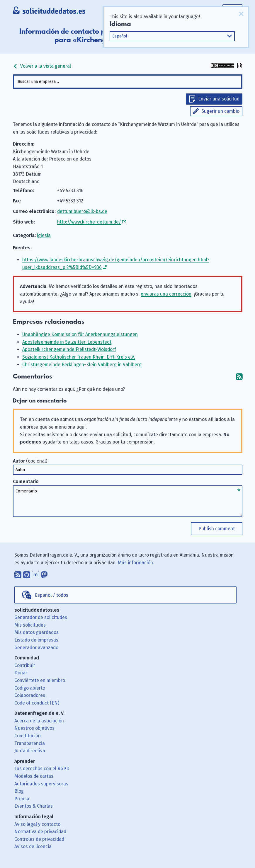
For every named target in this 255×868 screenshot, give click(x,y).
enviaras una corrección (166, 294)
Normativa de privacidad (40, 832)
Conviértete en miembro (40, 680)
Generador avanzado (36, 648)
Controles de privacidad (39, 839)
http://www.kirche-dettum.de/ (89, 222)
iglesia (44, 235)
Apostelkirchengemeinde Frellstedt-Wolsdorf (69, 349)
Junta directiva (30, 751)
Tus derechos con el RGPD (42, 769)
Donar (21, 673)
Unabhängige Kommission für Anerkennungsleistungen (80, 334)
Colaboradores (30, 695)
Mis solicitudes (30, 625)
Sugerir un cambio (220, 111)
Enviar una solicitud (219, 99)
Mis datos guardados (36, 632)
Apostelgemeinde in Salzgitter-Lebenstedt (67, 342)
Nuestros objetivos (34, 728)
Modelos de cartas (34, 776)
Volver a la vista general (42, 66)
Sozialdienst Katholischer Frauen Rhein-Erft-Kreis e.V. (79, 357)
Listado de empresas (36, 640)
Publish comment (217, 529)
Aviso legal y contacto (37, 824)
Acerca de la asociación (39, 721)
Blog (19, 791)
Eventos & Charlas (34, 806)
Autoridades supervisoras (41, 784)
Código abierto (30, 688)
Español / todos (52, 595)
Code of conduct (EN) (37, 703)
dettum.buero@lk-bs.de (82, 211)
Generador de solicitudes (41, 617)
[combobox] (128, 82)
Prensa (22, 799)
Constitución (28, 736)
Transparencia (30, 743)
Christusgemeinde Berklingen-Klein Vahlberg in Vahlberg (82, 365)
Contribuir (25, 665)
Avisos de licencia (33, 846)
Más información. (136, 563)
